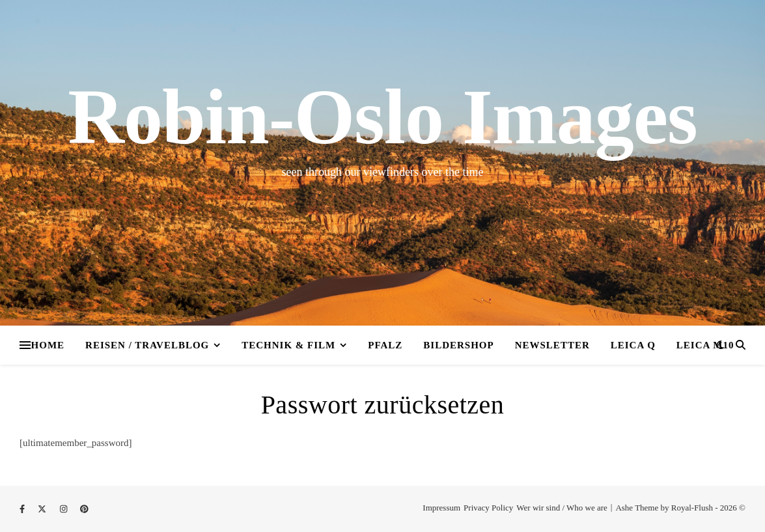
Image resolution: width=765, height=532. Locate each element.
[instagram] (65, 509)
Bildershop (458, 345)
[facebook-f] (23, 509)
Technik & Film (288, 345)
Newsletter (552, 345)
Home (48, 345)
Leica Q (633, 345)
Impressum (441, 508)
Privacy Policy (488, 508)
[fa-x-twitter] (43, 509)
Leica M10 (705, 345)
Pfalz (385, 345)
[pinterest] (84, 509)
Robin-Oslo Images (382, 117)
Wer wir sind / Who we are (562, 508)
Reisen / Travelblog (147, 345)
